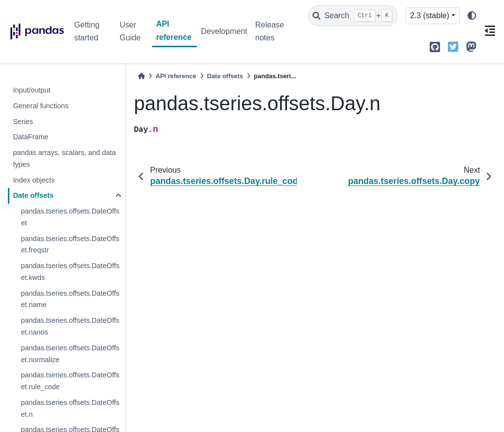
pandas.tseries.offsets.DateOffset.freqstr (70, 245)
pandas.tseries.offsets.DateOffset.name (70, 299)
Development (224, 31)
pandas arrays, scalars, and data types (64, 158)
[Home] (141, 76)
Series (23, 122)
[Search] (353, 16)
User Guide (130, 31)
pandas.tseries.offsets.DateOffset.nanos (70, 326)
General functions (41, 106)
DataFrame (31, 137)
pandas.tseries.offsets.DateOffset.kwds (70, 272)
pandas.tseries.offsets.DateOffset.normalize (70, 354)
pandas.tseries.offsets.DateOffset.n (70, 408)
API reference (174, 30)
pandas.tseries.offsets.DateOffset (70, 217)
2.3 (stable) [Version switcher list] (430, 15)
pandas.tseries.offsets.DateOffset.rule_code (70, 381)
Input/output (31, 90)
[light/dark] (472, 16)
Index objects (34, 180)
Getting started (87, 31)
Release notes (269, 31)
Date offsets (33, 195)
